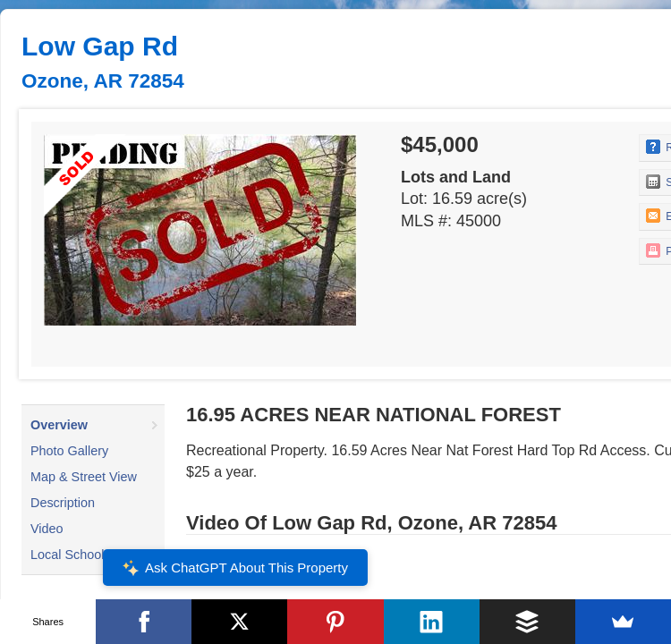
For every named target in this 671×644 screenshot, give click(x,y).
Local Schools (71, 555)
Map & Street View (84, 477)
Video (47, 529)
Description (63, 503)
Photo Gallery (69, 451)
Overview (59, 425)
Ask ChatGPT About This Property (235, 568)
